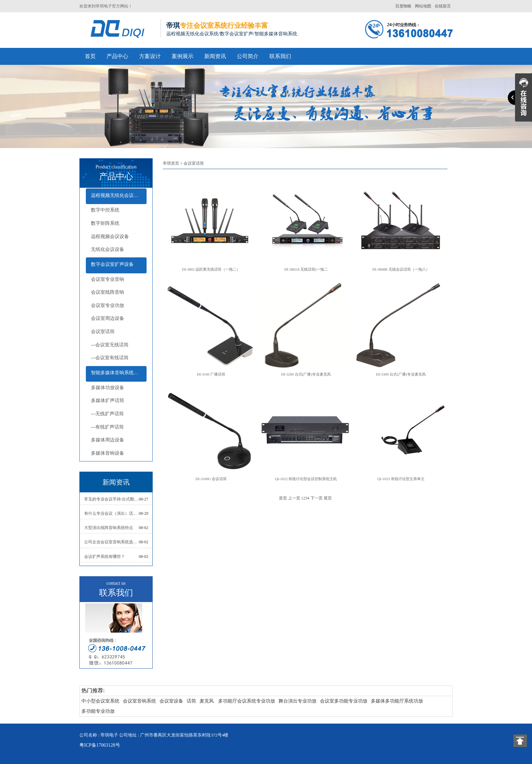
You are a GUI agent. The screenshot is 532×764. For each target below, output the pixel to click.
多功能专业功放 (98, 711)
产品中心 (117, 56)
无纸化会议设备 (108, 249)
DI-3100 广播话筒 (211, 374)
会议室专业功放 (108, 305)
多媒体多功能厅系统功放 (397, 701)
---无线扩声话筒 (108, 414)
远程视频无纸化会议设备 (117, 195)
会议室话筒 (103, 332)
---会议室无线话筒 (110, 345)
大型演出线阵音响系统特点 (109, 528)
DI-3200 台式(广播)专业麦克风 (306, 374)
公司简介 (248, 56)
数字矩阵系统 (105, 223)
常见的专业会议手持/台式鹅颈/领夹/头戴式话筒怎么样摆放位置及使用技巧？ (112, 499)
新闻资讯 (215, 56)
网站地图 (423, 6)
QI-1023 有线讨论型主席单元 (401, 479)
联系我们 (280, 56)
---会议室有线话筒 (110, 358)
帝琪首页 (171, 163)
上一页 (294, 498)
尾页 (328, 498)
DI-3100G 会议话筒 (211, 479)
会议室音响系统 (139, 701)
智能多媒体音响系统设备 (117, 373)
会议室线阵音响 (108, 292)
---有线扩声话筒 (108, 427)
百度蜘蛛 (403, 6)
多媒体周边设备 (108, 440)
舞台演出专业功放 (298, 701)
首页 (90, 56)
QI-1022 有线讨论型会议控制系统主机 (306, 479)
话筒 (191, 701)
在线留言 (443, 6)
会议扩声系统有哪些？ (104, 557)
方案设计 (150, 56)
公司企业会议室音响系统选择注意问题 (112, 542)
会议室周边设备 (108, 318)
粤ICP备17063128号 (100, 745)
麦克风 (207, 701)
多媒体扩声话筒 (108, 401)
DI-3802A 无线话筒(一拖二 (306, 269)
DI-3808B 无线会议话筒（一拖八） (401, 269)
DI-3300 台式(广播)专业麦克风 (401, 374)
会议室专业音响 (108, 279)
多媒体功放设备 (108, 388)
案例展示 (183, 56)
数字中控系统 (105, 210)
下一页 (317, 498)
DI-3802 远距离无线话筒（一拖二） (211, 269)
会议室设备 (171, 701)
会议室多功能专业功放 (344, 701)
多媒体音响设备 (108, 453)
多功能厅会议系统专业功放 (247, 701)
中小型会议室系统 (100, 701)
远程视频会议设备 (110, 237)
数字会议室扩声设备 (112, 264)
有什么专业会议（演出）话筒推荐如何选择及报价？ (112, 513)
